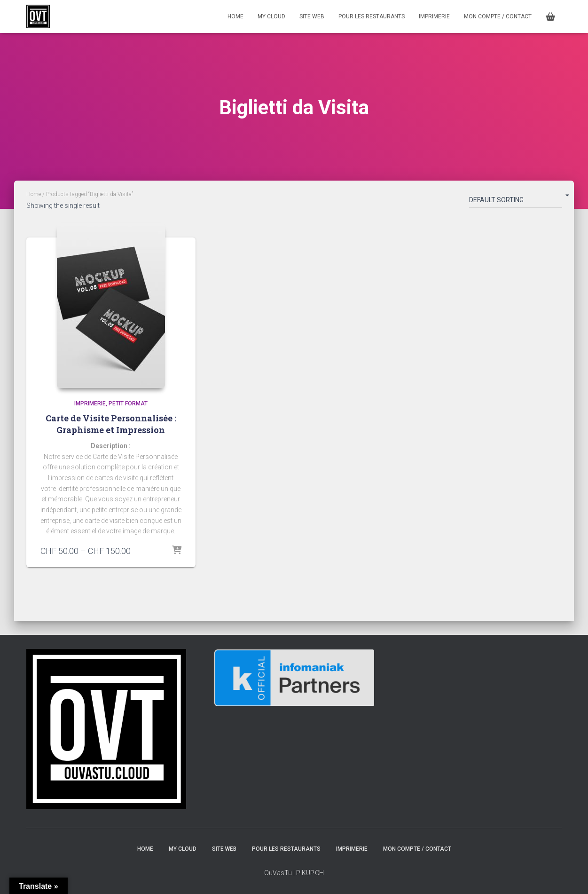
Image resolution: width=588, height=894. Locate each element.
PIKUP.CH (310, 873)
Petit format (128, 403)
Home (34, 194)
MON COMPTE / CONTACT (498, 16)
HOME (235, 16)
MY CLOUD (271, 16)
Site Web (312, 16)
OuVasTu (278, 873)
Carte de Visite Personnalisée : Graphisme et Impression (111, 424)
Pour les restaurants (372, 16)
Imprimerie (434, 16)
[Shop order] (516, 202)
